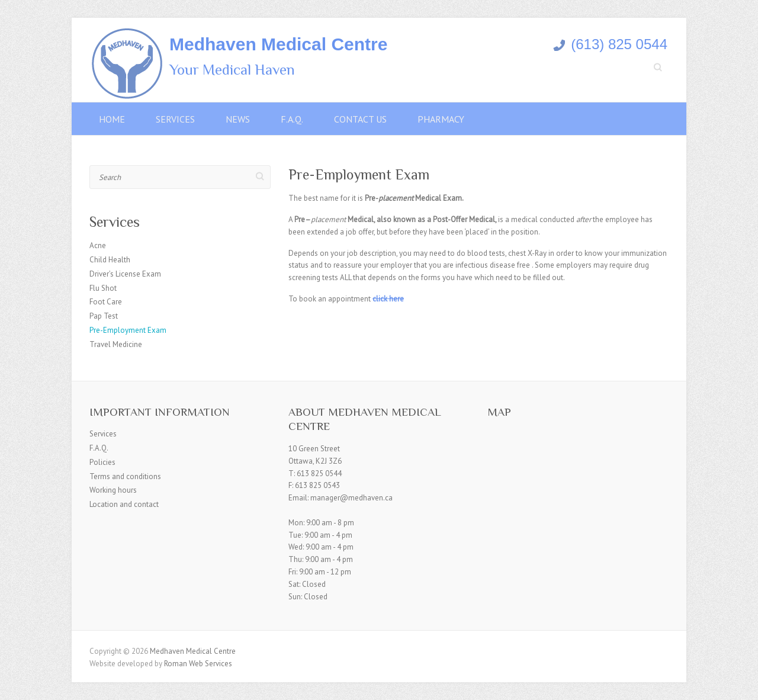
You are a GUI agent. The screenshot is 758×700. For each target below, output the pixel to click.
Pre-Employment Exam (128, 330)
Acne (98, 245)
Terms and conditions (125, 476)
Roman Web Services (198, 664)
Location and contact (124, 504)
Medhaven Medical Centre (278, 44)
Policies (102, 462)
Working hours (113, 490)
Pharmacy (441, 119)
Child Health (110, 260)
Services (175, 119)
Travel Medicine (116, 344)
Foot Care (106, 302)
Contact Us (360, 119)
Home (112, 119)
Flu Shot (103, 288)
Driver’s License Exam (125, 274)
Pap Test (104, 316)
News (238, 119)
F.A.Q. (292, 119)
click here (388, 299)
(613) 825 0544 (610, 44)
